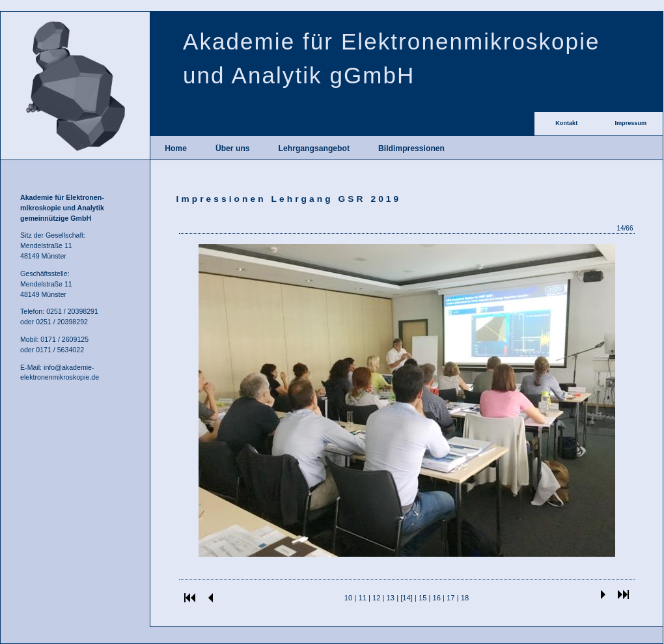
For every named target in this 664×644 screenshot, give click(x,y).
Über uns (233, 148)
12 (376, 598)
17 (450, 598)
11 (362, 598)
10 (348, 598)
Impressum (630, 123)
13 (391, 598)
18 (465, 598)
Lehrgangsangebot (314, 148)
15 (422, 598)
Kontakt (566, 123)
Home (176, 148)
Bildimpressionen (411, 148)
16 (437, 598)
